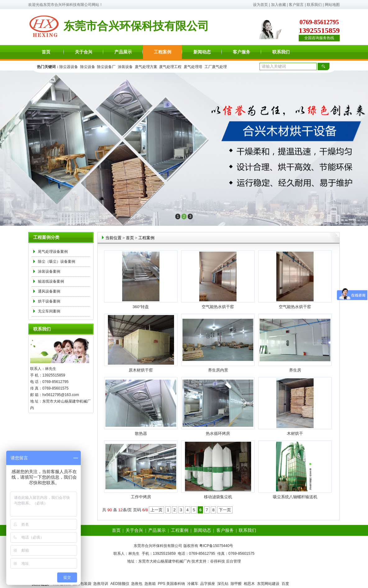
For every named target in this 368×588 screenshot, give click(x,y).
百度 (285, 584)
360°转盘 (141, 307)
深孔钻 (223, 584)
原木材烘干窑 (141, 370)
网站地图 (332, 5)
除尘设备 (88, 67)
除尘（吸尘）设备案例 (57, 262)
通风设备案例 (49, 291)
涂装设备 (125, 67)
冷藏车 (193, 584)
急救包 (137, 584)
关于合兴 (84, 52)
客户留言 (296, 5)
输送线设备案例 (51, 281)
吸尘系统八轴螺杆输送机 (295, 497)
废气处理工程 (170, 67)
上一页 (156, 510)
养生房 (295, 370)
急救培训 (101, 584)
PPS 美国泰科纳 (171, 584)
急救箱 (150, 584)
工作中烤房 (141, 497)
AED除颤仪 (120, 584)
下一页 (225, 510)
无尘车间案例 (49, 311)
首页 (46, 52)
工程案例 (163, 52)
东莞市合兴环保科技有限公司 (67, 5)
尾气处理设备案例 (53, 252)
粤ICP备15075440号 (216, 546)
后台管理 (233, 561)
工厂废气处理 (216, 67)
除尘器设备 (69, 67)
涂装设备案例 (49, 271)
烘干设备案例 (49, 301)
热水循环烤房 (218, 433)
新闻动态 (202, 52)
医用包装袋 (82, 584)
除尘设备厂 (106, 67)
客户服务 (241, 52)
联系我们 (314, 5)
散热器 (141, 433)
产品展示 (123, 52)
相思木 (249, 584)
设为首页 (260, 5)
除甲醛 (236, 584)
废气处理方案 (146, 67)
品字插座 (208, 584)
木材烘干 (295, 433)
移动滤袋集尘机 (218, 497)
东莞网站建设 (268, 584)
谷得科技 (218, 561)
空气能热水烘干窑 (218, 307)
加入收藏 (278, 5)
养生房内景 (218, 370)
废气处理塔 (193, 67)
